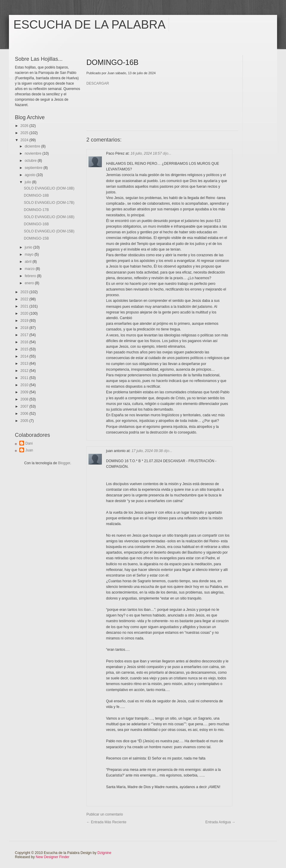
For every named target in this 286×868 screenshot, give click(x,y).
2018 (25, 328)
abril (29, 262)
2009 (25, 392)
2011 (25, 378)
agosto (31, 175)
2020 (25, 313)
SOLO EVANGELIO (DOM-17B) (49, 203)
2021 (25, 306)
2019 (25, 321)
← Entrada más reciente (106, 822)
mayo (30, 254)
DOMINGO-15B (36, 238)
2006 (25, 414)
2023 (25, 292)
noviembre (34, 153)
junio (29, 247)
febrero (31, 276)
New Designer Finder (53, 857)
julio (28, 182)
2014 (25, 356)
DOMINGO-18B (36, 195)
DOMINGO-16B (36, 224)
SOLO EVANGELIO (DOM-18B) (49, 188)
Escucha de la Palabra (90, 24)
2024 (25, 140)
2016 (25, 342)
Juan (29, 450)
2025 (25, 133)
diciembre (33, 146)
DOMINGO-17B (36, 210)
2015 (25, 349)
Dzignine (104, 853)
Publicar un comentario (105, 814)
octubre (31, 161)
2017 (25, 335)
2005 (25, 421)
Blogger (64, 463)
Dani (29, 443)
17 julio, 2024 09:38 (147, 451)
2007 (25, 406)
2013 (25, 364)
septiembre (34, 168)
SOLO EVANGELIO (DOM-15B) (49, 231)
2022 (25, 299)
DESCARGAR (98, 83)
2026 (25, 126)
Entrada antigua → (220, 822)
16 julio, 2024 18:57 (147, 153)
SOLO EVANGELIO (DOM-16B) (49, 217)
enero (30, 283)
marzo (30, 269)
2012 (25, 371)
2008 (25, 399)
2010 (25, 385)
